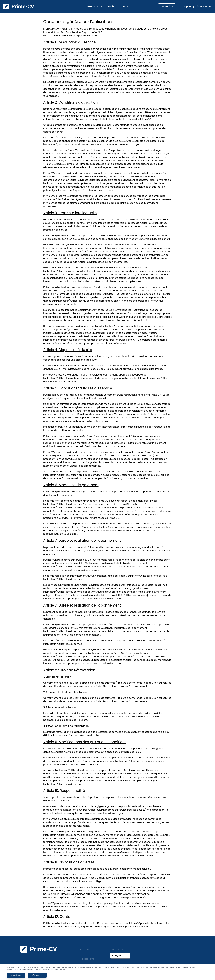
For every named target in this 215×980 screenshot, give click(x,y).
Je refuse (16, 975)
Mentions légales (88, 950)
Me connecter (117, 950)
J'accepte (37, 975)
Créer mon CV (94, 6)
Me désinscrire (87, 959)
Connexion (167, 6)
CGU (82, 954)
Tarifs (111, 6)
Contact (125, 6)
